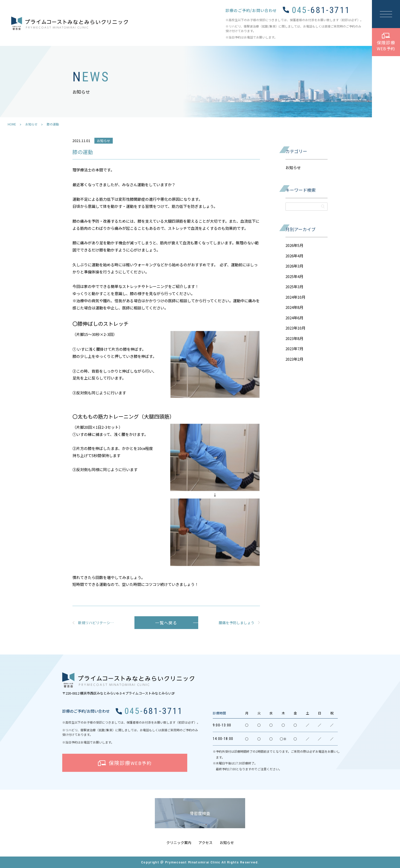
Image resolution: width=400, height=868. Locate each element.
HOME (12, 124)
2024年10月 (295, 297)
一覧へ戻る (166, 623)
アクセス (205, 842)
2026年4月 (294, 256)
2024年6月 (294, 318)
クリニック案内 (179, 842)
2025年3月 (294, 287)
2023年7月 (294, 349)
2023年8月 (294, 338)
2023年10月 (295, 328)
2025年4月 (294, 276)
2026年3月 (294, 266)
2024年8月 (294, 307)
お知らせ (31, 124)
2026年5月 (294, 245)
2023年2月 (294, 359)
